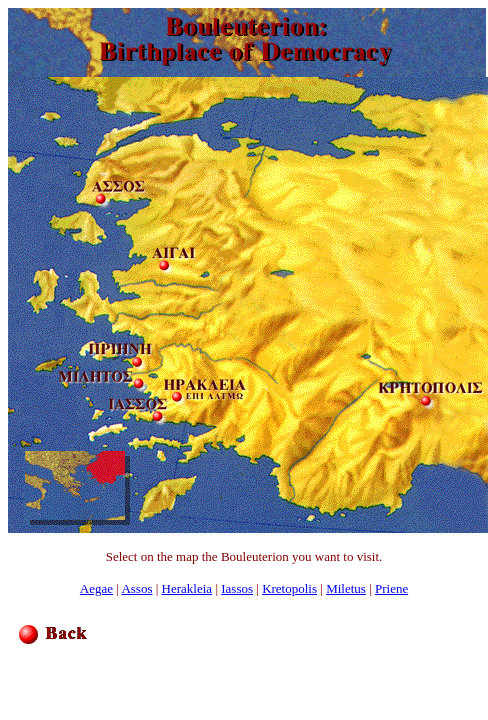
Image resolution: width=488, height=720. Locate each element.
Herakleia (187, 588)
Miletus (346, 588)
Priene (391, 588)
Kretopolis (289, 588)
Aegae (96, 588)
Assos (136, 588)
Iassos (237, 588)
